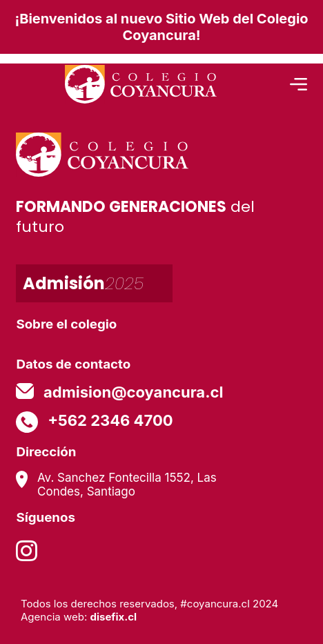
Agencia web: (79, 617)
